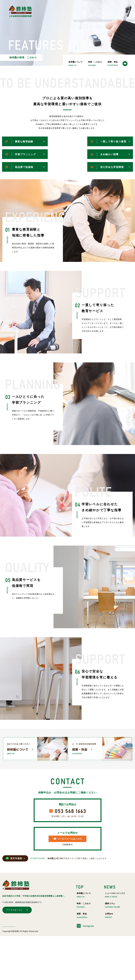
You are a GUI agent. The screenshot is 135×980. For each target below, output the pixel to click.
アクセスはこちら (14, 910)
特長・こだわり (95, 64)
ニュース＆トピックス (115, 895)
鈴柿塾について (76, 64)
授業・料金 (113, 64)
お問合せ (109, 915)
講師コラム (112, 905)
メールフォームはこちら (70, 839)
